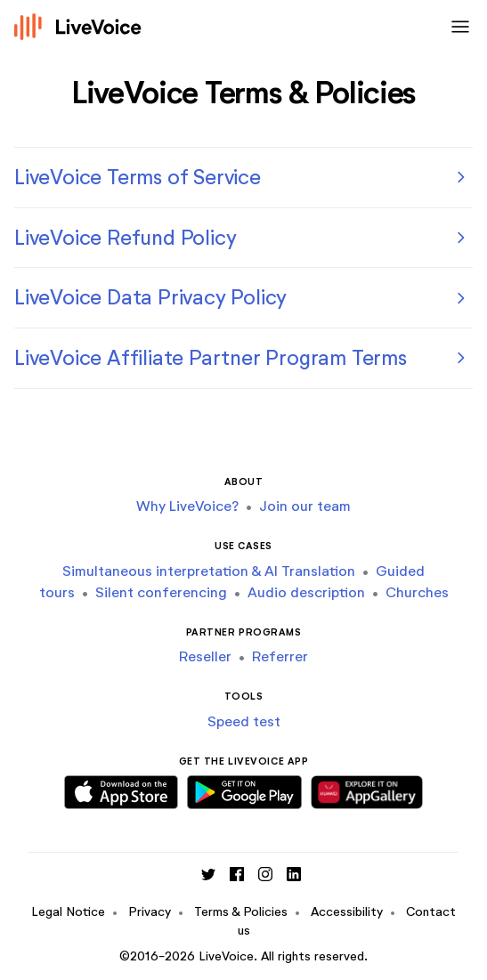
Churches (417, 592)
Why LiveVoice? (187, 506)
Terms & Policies (241, 912)
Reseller (205, 656)
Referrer (280, 656)
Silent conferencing (161, 592)
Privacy (150, 912)
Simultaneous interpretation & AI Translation (209, 571)
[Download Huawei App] (367, 789)
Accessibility (347, 912)
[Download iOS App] (121, 789)
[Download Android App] (244, 789)
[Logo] (78, 27)
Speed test (244, 721)
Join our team (305, 506)
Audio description (306, 592)
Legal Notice (68, 912)
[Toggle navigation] (457, 27)
